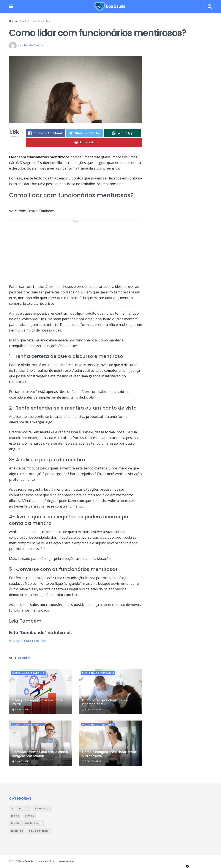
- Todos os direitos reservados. (54, 861)
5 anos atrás (92, 709)
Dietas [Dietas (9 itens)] (30, 816)
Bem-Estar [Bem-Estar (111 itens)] (43, 809)
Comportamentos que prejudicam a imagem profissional (40, 754)
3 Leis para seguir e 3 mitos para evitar (37, 702)
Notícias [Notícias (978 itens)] (17, 831)
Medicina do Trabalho (35, 21)
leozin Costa (33, 45)
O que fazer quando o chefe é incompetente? (105, 702)
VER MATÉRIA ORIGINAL (29, 641)
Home (13, 21)
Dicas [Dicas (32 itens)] (15, 816)
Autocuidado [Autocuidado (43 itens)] (20, 809)
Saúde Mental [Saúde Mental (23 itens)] (39, 831)
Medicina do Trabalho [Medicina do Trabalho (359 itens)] (27, 823)
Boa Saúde (26, 861)
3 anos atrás (22, 709)
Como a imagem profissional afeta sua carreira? (109, 754)
